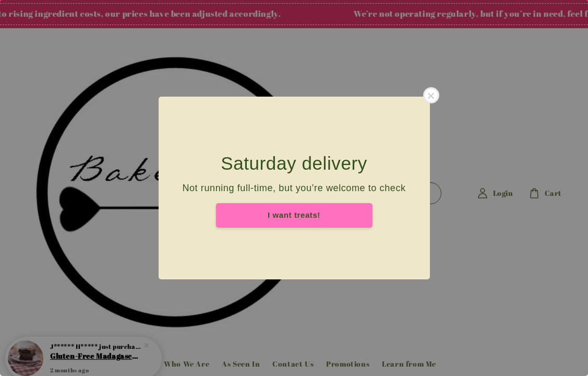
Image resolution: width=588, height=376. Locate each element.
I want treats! (294, 215)
